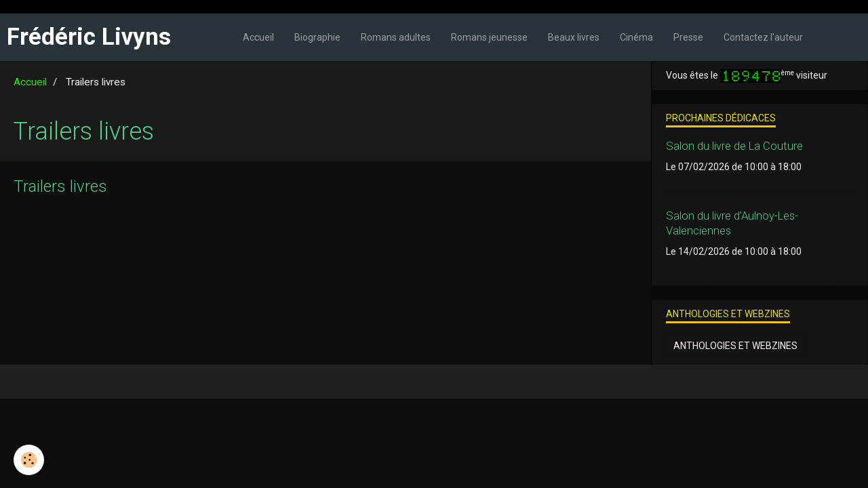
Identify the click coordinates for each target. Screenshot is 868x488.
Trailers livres (60, 186)
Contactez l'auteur (763, 37)
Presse (688, 37)
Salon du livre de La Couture (734, 146)
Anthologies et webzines (735, 346)
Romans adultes (396, 37)
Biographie (317, 37)
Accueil (258, 37)
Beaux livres (574, 37)
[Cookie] (29, 460)
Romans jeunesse (489, 37)
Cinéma (636, 37)
